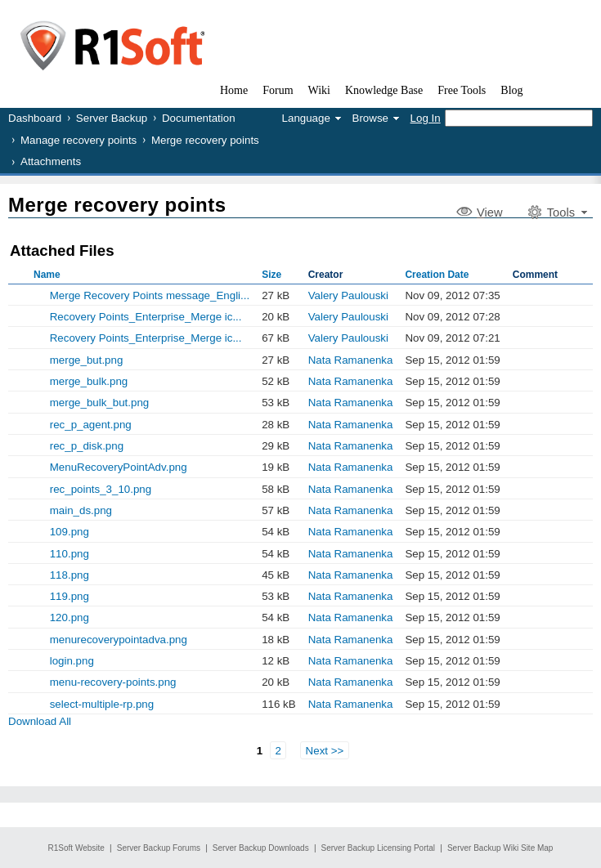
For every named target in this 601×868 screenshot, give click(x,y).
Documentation (199, 118)
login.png (72, 661)
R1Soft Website (76, 848)
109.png (70, 532)
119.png (70, 596)
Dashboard (35, 118)
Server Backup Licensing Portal (379, 848)
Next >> (325, 751)
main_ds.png (81, 510)
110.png (70, 554)
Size (271, 275)
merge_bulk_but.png (100, 403)
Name (47, 275)
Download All (40, 721)
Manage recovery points (78, 140)
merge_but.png (87, 360)
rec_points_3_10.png (101, 489)
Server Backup (112, 118)
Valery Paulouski (348, 295)
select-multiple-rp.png (102, 704)
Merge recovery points (205, 140)
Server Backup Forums (159, 848)
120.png (70, 617)
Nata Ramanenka (351, 360)
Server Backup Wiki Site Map (500, 848)
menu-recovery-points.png (113, 682)
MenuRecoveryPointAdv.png (119, 467)
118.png (70, 575)
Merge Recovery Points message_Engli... (150, 295)
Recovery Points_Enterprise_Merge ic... (146, 317)
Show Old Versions (15, 295)
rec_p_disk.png (87, 446)
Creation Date (437, 275)
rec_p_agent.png (91, 425)
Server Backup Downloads (261, 848)
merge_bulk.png (89, 381)
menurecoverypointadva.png (119, 640)
